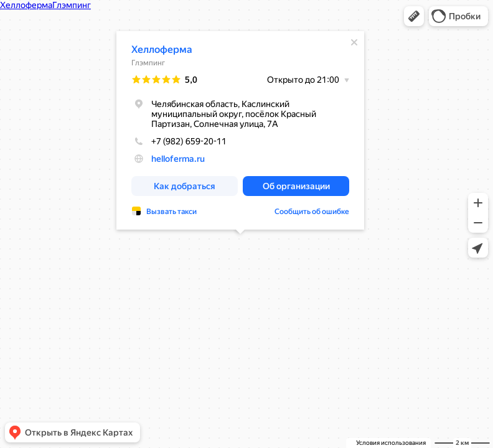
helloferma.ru (178, 159)
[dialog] (240, 130)
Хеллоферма (162, 49)
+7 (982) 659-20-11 (179, 141)
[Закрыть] (354, 42)
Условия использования (391, 443)
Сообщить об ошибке (312, 212)
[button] (414, 16)
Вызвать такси (171, 212)
